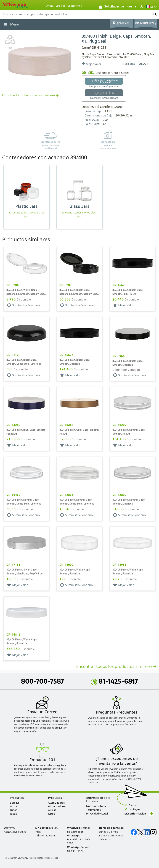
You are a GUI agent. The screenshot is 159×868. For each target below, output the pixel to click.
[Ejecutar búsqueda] (155, 14)
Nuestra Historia (96, 806)
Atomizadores (56, 803)
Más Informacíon (139, 814)
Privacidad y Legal (97, 814)
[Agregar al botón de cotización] (104, 81)
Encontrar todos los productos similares (31, 96)
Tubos (14, 810)
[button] (152, 7)
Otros (51, 814)
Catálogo (61, 6)
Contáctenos (75, 6)
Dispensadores (57, 806)
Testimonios (93, 810)
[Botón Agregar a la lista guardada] (104, 93)
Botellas (15, 803)
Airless (52, 810)
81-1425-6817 (114, 681)
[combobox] (77, 14)
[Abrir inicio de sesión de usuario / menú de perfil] (141, 7)
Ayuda (50, 6)
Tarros (14, 806)
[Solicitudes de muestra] (117, 7)
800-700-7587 (43, 681)
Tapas (13, 814)
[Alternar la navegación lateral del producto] (6, 24)
